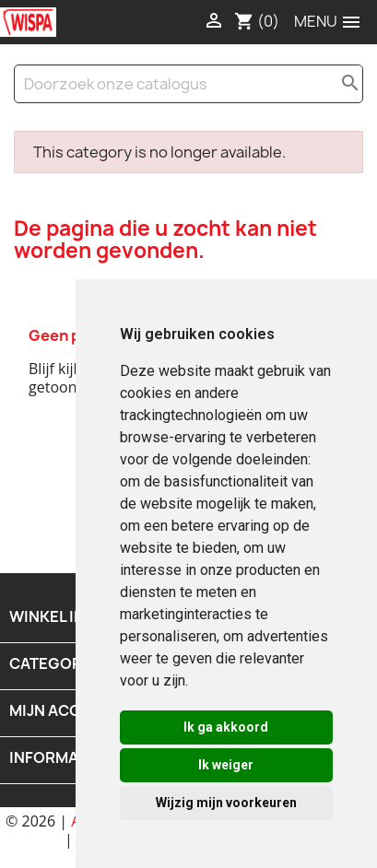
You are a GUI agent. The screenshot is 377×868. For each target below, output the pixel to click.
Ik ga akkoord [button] (226, 727)
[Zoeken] (188, 84)
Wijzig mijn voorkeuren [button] (226, 803)
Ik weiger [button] (226, 765)
